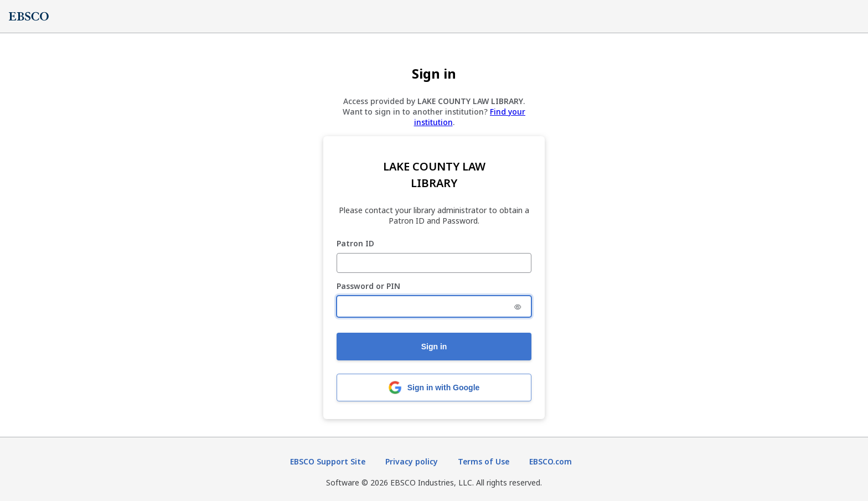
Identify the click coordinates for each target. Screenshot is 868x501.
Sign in (434, 347)
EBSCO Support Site (328, 461)
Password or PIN (368, 286)
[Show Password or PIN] (518, 306)
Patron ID (355, 244)
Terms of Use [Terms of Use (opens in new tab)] (484, 461)
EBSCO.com (551, 461)
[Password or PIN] (420, 307)
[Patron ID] (434, 263)
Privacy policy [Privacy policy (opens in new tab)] (412, 461)
